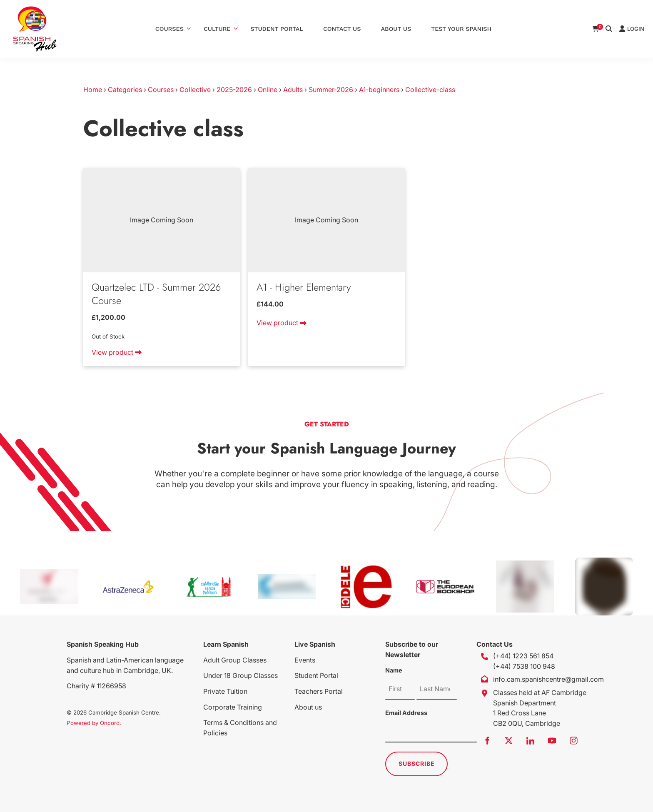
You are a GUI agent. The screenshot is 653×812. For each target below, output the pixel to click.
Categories (125, 90)
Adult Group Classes (235, 660)
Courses (169, 29)
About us (308, 707)
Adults (293, 90)
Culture (217, 29)
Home (93, 90)
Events (305, 660)
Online (268, 90)
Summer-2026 (331, 90)
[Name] (400, 689)
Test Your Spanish (461, 29)
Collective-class (430, 90)
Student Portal (277, 29)
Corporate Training (233, 707)
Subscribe (417, 763)
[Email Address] (431, 732)
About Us (396, 29)
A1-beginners (379, 90)
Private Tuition (225, 691)
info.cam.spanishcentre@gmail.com (548, 679)
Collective (195, 90)
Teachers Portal (319, 691)
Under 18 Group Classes (241, 675)
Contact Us (342, 29)
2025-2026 (234, 90)
